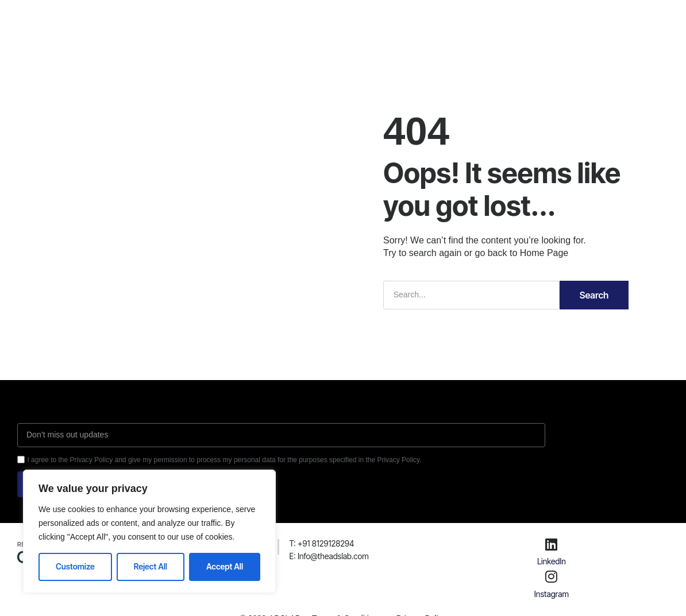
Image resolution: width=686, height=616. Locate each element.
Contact (399, 20)
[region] (149, 531)
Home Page (544, 253)
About (249, 20)
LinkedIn (552, 561)
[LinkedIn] (552, 544)
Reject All (151, 566)
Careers (349, 20)
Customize (75, 566)
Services (297, 20)
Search (594, 295)
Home (206, 20)
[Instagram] (552, 576)
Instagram (552, 594)
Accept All (225, 566)
